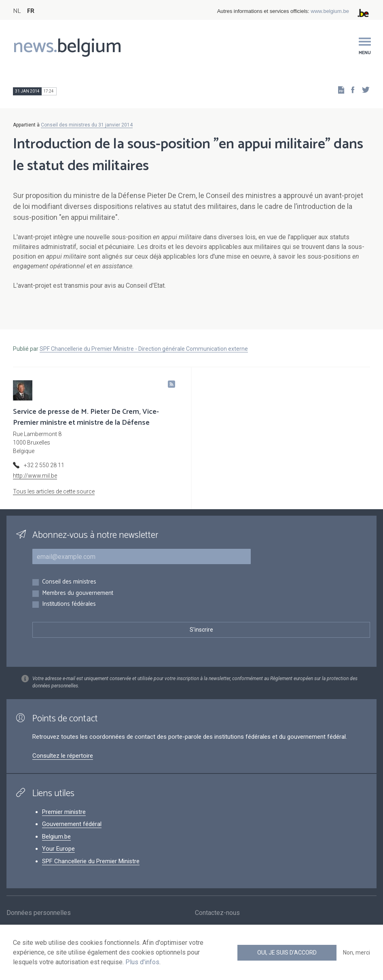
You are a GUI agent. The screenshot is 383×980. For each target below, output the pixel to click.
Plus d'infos (142, 962)
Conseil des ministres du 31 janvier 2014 (87, 125)
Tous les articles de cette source (54, 491)
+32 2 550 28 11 (44, 465)
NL (17, 11)
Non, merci (357, 953)
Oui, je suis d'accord (287, 953)
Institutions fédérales (69, 604)
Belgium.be (56, 837)
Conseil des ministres (69, 582)
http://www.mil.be (35, 476)
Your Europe (58, 849)
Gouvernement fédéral (72, 824)
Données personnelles (39, 914)
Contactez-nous (217, 914)
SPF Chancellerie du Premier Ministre (91, 861)
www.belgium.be (330, 11)
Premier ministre (64, 812)
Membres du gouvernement (78, 593)
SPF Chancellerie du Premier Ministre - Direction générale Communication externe (144, 349)
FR (31, 11)
